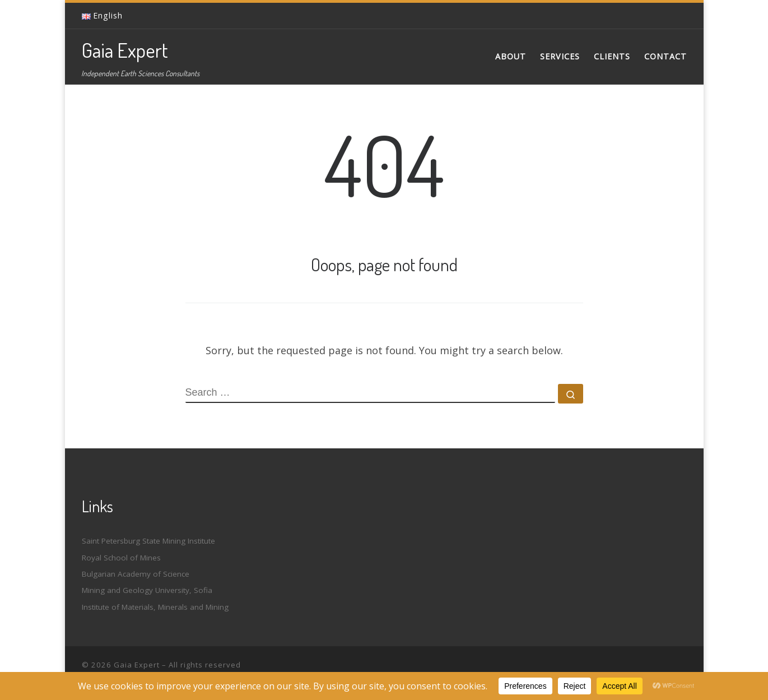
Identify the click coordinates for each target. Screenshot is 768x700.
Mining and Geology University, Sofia (147, 590)
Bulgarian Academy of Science (136, 574)
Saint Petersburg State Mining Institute (148, 541)
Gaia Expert (137, 665)
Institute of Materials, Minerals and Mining (155, 607)
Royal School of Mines (121, 558)
